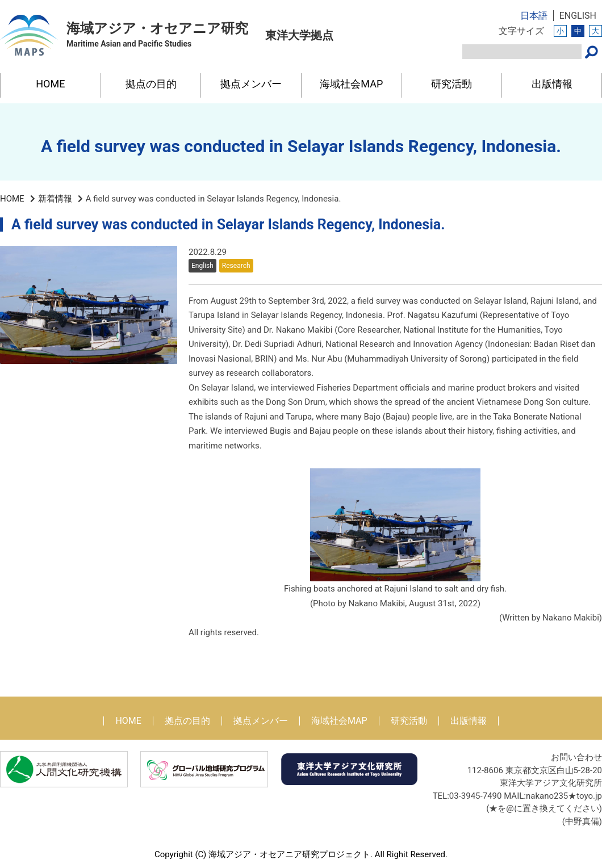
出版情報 (552, 84)
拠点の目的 (151, 84)
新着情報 (55, 199)
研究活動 (451, 84)
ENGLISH (578, 16)
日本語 (534, 16)
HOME (50, 84)
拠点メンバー (251, 84)
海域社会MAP (351, 84)
